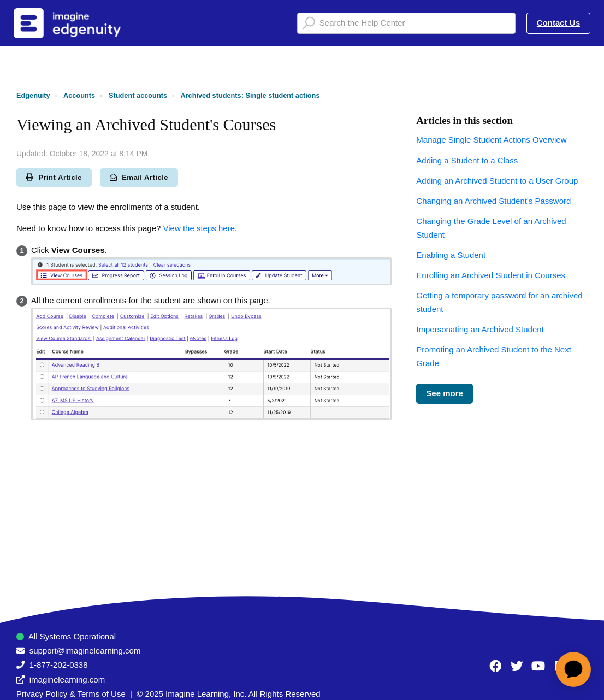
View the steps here (199, 228)
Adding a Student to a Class (467, 160)
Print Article (54, 177)
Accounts (79, 95)
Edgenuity (33, 95)
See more (445, 393)
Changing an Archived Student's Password (493, 201)
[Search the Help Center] (406, 23)
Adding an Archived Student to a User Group (497, 181)
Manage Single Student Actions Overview (491, 140)
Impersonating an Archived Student (480, 329)
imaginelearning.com (67, 680)
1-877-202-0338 (59, 665)
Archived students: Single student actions (250, 95)
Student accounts (138, 95)
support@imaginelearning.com (85, 651)
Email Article (139, 177)
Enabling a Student (451, 255)
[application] (573, 669)
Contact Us (558, 23)
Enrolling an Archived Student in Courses (491, 275)
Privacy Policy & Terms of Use (71, 694)
